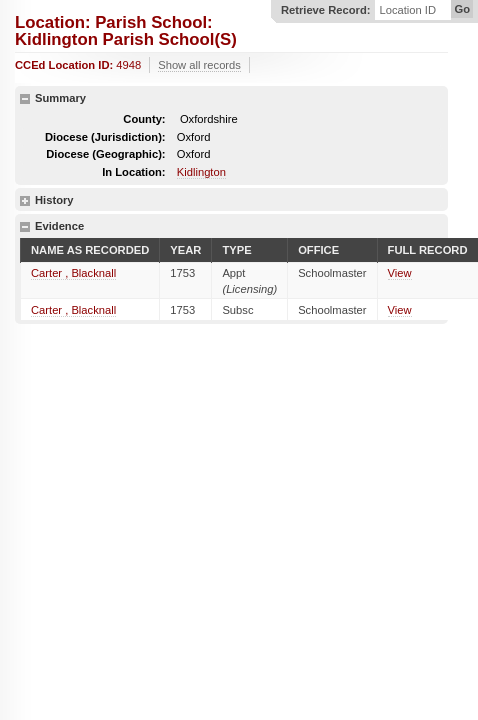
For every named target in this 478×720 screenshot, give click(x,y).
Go (462, 9)
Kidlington (201, 172)
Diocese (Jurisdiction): (105, 137)
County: (144, 119)
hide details (25, 99)
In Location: (133, 172)
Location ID (407, 10)
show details (25, 201)
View (400, 273)
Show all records (199, 65)
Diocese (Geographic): (105, 154)
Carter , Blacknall (73, 273)
